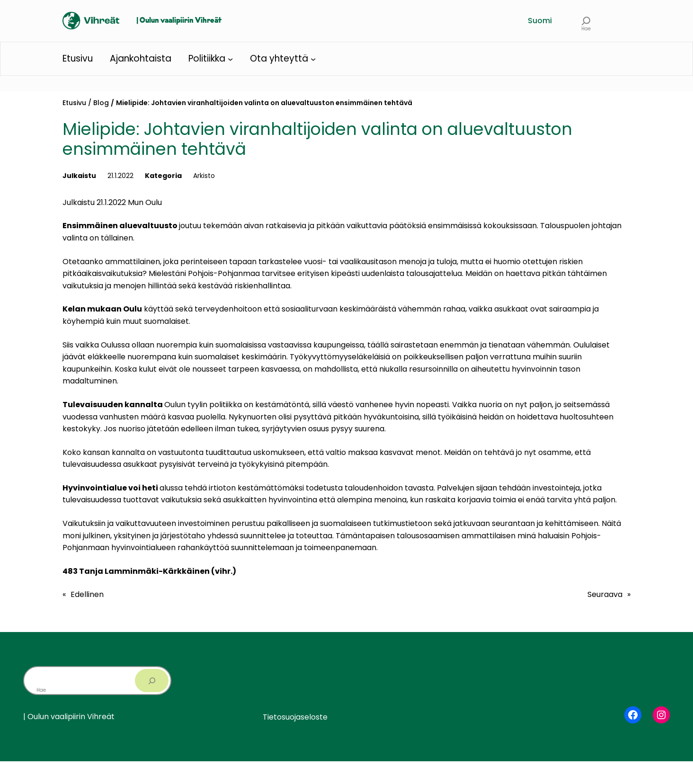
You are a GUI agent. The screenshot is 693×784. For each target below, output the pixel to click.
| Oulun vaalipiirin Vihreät (179, 21)
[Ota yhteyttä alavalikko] (313, 58)
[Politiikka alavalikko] (230, 58)
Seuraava (605, 594)
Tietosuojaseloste (295, 717)
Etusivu (74, 103)
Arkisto (204, 176)
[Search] (152, 681)
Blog (101, 103)
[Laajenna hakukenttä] (586, 21)
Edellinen (87, 594)
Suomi (540, 21)
